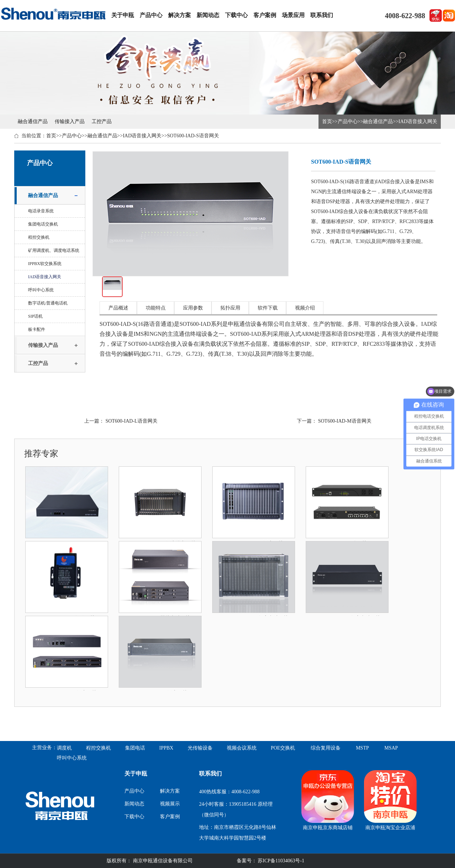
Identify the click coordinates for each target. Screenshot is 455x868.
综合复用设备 (326, 748)
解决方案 (180, 15)
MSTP (362, 748)
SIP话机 (35, 316)
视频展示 (170, 804)
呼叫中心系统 (41, 290)
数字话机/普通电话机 (48, 303)
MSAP (391, 748)
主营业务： (44, 748)
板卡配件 (37, 329)
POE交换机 (283, 748)
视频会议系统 (242, 748)
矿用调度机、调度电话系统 (54, 250)
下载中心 (236, 15)
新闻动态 (208, 15)
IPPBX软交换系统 (45, 264)
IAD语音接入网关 (418, 121)
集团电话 (135, 748)
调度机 (64, 748)
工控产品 (102, 121)
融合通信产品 (33, 121)
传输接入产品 (70, 121)
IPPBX (166, 748)
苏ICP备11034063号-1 (280, 861)
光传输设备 (200, 748)
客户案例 (265, 15)
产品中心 (151, 15)
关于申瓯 (123, 15)
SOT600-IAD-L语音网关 (132, 421)
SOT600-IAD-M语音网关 (345, 421)
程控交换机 (39, 237)
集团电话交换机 (43, 224)
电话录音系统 (41, 211)
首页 (327, 121)
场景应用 (293, 15)
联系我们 (322, 15)
